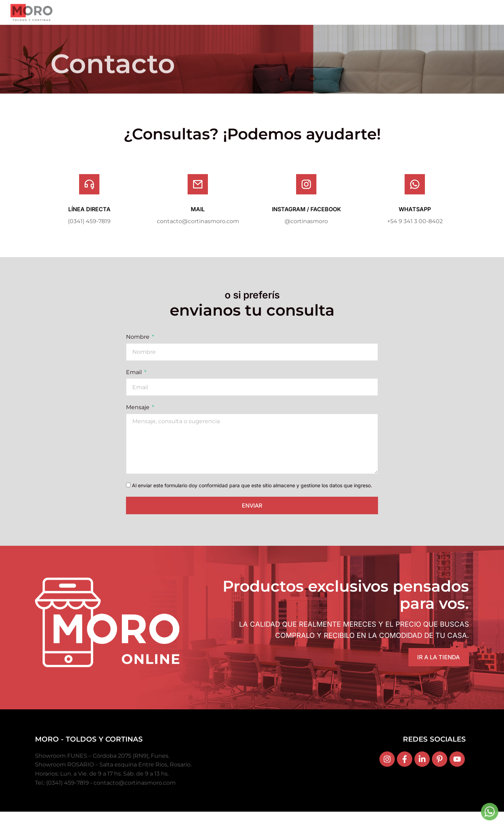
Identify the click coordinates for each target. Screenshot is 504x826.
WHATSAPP (415, 221)
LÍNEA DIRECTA (89, 221)
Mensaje (138, 420)
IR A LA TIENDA (435, 671)
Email (135, 384)
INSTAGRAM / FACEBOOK (306, 221)
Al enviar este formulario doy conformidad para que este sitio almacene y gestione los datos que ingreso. (252, 498)
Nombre (138, 349)
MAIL (198, 221)
